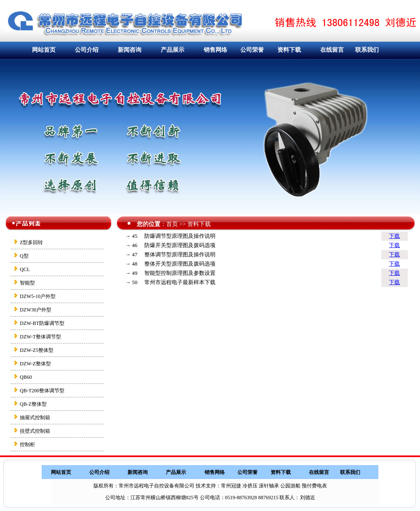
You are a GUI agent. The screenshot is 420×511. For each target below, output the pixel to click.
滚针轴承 (269, 486)
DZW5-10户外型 (38, 296)
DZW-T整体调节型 (40, 337)
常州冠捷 (231, 486)
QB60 (26, 377)
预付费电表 (314, 486)
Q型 (24, 256)
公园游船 (290, 486)
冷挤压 (250, 486)
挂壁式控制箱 (35, 431)
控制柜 (27, 444)
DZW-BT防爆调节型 (42, 323)
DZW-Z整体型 (35, 364)
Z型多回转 (31, 242)
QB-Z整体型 (33, 404)
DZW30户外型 (36, 310)
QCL (25, 269)
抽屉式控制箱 (35, 418)
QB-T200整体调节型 (42, 391)
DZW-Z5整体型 (37, 350)
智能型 (27, 283)
